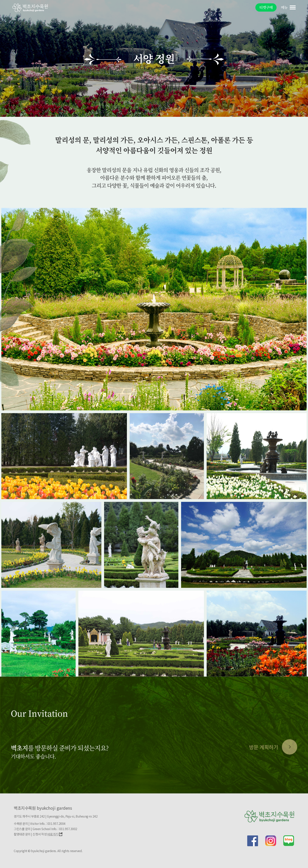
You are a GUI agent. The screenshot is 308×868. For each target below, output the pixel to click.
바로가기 (55, 834)
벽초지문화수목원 (30, 8)
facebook (253, 841)
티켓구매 (266, 7)
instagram (271, 841)
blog (289, 841)
